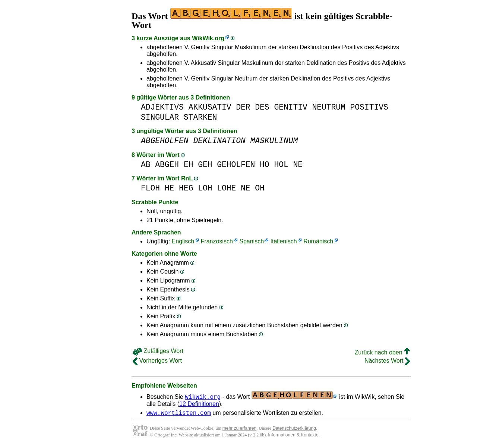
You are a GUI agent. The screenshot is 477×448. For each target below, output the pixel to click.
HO (265, 165)
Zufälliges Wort (158, 351)
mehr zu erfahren (239, 429)
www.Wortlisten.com (179, 414)
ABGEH (167, 165)
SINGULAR (160, 117)
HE (170, 188)
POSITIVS (369, 107)
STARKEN (200, 117)
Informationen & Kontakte (293, 436)
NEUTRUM (328, 107)
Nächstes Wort (387, 361)
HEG (186, 188)
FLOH (150, 188)
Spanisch (252, 241)
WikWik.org (208, 38)
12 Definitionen (199, 404)
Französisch (217, 241)
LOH (205, 188)
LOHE (226, 188)
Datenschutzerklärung (294, 429)
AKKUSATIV (210, 107)
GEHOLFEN (236, 165)
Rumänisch (318, 241)
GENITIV (290, 107)
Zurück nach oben (382, 352)
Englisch (183, 241)
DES (262, 107)
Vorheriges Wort (157, 361)
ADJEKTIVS (162, 107)
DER (243, 107)
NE (298, 165)
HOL (281, 165)
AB (146, 165)
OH (260, 188)
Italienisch (284, 241)
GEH (205, 165)
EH (189, 165)
